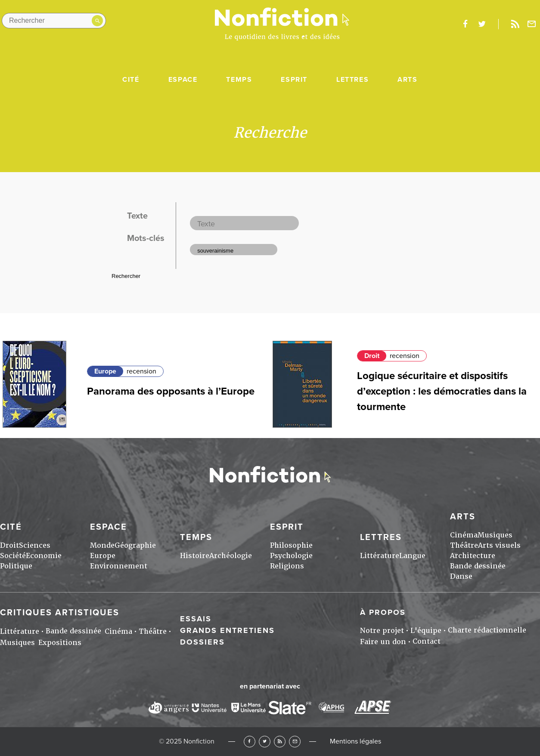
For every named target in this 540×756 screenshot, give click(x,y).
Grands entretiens (227, 630)
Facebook (250, 742)
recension (141, 371)
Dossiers (202, 642)
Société (13, 556)
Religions (287, 566)
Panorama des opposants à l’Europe (171, 391)
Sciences (35, 545)
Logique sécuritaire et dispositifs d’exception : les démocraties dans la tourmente (442, 391)
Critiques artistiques (60, 613)
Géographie (135, 545)
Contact (427, 641)
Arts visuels (499, 545)
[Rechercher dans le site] (54, 21)
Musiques (495, 535)
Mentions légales (355, 741)
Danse (461, 576)
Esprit (294, 80)
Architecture (473, 556)
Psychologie (291, 556)
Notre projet (382, 631)
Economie (44, 556)
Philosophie (291, 545)
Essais (196, 619)
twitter (482, 24)
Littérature (380, 556)
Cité (131, 80)
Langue (412, 556)
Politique (16, 566)
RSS (280, 742)
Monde (102, 545)
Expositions (60, 643)
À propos (383, 612)
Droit (372, 356)
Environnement (119, 566)
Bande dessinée (478, 566)
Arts (407, 80)
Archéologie (231, 556)
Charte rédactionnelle (487, 630)
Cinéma (464, 535)
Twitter (265, 742)
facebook (465, 24)
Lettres (352, 80)
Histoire (195, 556)
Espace (183, 80)
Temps (239, 80)
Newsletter (532, 24)
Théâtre (464, 545)
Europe (105, 371)
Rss (515, 24)
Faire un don (383, 642)
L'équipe (426, 631)
